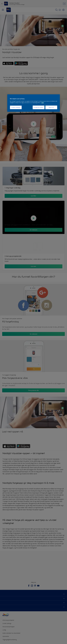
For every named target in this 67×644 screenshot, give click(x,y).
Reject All (51, 107)
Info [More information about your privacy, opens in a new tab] (43, 103)
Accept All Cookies (38, 107)
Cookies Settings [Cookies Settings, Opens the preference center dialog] (16, 107)
